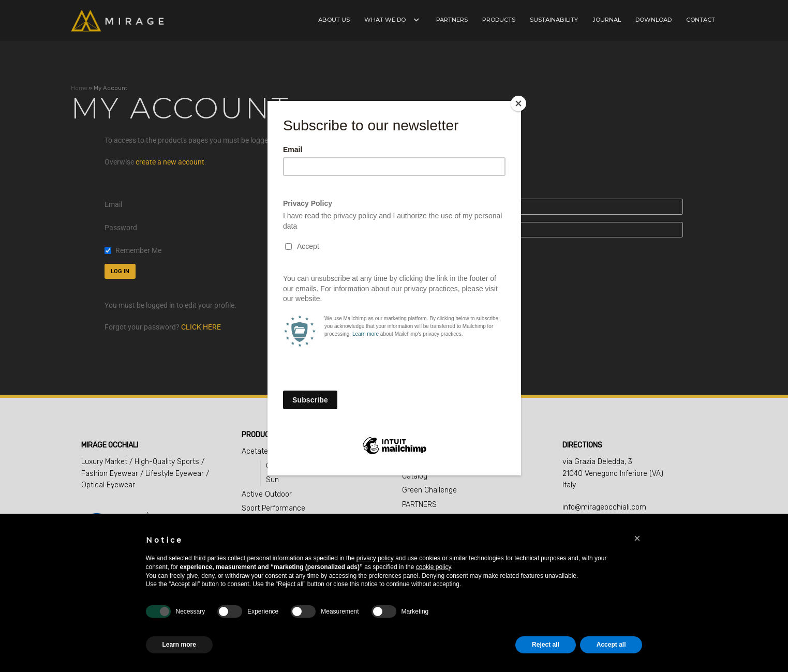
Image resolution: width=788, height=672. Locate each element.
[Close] (518, 103)
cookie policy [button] (434, 567)
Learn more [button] (179, 645)
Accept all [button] (611, 645)
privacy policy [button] (375, 558)
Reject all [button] (546, 645)
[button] (637, 539)
